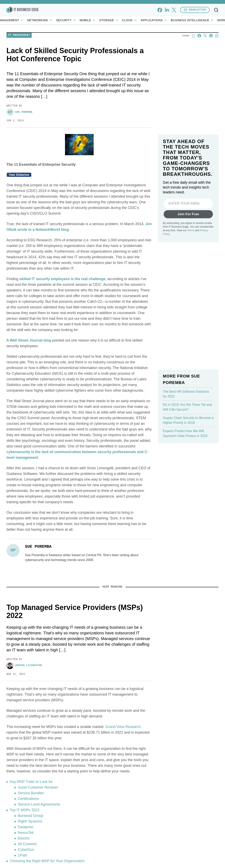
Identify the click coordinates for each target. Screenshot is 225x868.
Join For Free (188, 261)
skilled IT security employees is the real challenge (62, 305)
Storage (132, 20)
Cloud (153, 20)
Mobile (111, 20)
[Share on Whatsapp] (217, 62)
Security (89, 20)
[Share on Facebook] (199, 62)
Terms (191, 277)
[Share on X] (205, 62)
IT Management (32, 20)
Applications (177, 20)
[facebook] (160, 10)
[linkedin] (167, 10)
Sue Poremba (19, 138)
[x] (174, 10)
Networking (63, 20)
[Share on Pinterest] (211, 62)
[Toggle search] (216, 10)
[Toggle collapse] (11, 847)
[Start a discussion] (193, 62)
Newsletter (195, 10)
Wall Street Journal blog (30, 367)
